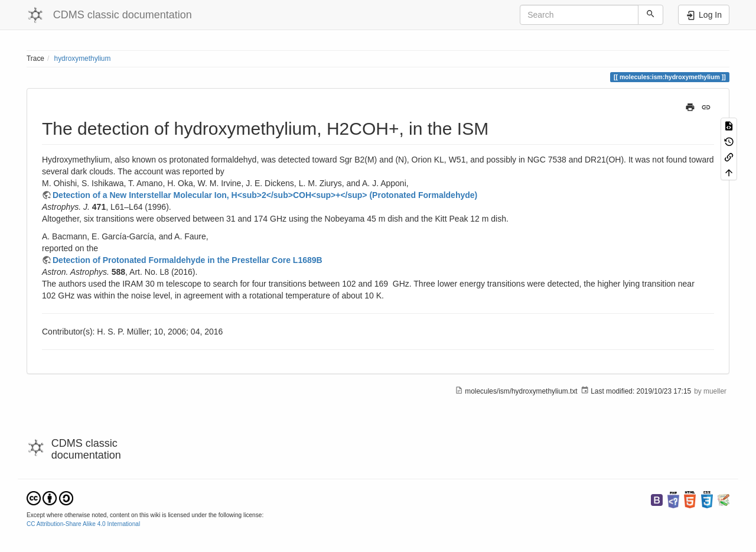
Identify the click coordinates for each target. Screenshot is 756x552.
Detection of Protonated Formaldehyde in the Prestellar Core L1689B (188, 260)
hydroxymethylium (83, 59)
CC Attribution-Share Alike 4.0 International (83, 524)
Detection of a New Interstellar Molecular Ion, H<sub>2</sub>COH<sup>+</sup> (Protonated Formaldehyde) (265, 195)
